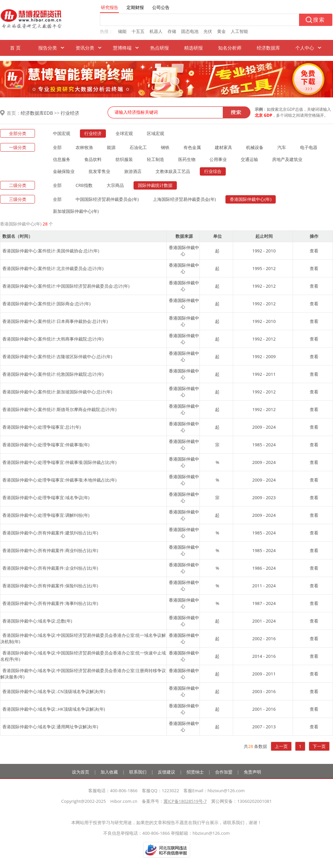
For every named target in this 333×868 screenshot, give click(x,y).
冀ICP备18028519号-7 (185, 801)
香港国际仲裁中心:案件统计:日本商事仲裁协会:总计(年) (55, 321)
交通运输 (249, 159)
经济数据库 (268, 48)
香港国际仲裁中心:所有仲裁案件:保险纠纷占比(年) (50, 586)
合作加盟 (224, 772)
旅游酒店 (133, 171)
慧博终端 (122, 48)
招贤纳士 (195, 772)
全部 (57, 147)
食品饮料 (93, 159)
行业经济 (70, 113)
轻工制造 (156, 159)
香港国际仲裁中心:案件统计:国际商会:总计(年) (46, 304)
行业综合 (213, 171)
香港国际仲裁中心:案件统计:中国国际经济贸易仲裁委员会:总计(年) (66, 286)
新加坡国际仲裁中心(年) (76, 211)
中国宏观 (62, 133)
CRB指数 (84, 185)
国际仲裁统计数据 (155, 185)
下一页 (319, 746)
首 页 (15, 48)
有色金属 (192, 147)
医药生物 (187, 159)
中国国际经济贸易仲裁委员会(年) (107, 199)
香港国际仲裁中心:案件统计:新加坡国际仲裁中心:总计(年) (57, 392)
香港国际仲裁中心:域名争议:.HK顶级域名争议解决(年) (54, 709)
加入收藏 (109, 772)
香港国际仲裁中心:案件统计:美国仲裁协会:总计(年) (51, 251)
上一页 (281, 746)
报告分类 (48, 48)
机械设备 (255, 147)
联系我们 (138, 772)
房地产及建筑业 (287, 159)
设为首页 (81, 772)
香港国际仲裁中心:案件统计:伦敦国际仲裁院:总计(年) (53, 374)
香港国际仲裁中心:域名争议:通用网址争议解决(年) (50, 727)
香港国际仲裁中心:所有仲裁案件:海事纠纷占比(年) (50, 603)
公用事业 (218, 159)
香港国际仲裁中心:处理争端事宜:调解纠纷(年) (46, 515)
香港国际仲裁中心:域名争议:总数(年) (37, 621)
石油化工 (138, 147)
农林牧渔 (84, 147)
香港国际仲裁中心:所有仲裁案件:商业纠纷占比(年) (50, 550)
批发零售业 (99, 171)
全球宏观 (124, 133)
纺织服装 (124, 159)
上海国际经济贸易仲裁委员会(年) (184, 199)
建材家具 (223, 147)
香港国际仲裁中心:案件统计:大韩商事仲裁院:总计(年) (53, 339)
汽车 (282, 147)
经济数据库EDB (37, 113)
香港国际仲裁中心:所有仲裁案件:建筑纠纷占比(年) (50, 533)
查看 (314, 251)
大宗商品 (115, 185)
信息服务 (62, 159)
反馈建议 (166, 772)
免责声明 (252, 772)
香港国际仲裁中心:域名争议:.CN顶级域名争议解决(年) (54, 691)
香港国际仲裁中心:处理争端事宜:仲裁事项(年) (46, 445)
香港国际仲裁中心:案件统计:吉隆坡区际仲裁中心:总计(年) (57, 357)
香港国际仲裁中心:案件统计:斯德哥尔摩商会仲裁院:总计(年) (59, 409)
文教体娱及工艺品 (173, 171)
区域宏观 (156, 133)
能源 (111, 147)
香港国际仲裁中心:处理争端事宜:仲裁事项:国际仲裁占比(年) (59, 462)
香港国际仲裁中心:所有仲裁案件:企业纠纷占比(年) (50, 568)
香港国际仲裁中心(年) (251, 199)
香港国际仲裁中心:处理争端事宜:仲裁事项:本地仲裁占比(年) (59, 480)
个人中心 (305, 48)
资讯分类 (85, 48)
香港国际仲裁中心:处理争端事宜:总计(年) (42, 427)
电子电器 (309, 147)
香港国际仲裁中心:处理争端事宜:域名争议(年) (46, 498)
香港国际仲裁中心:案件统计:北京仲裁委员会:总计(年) (53, 268)
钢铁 (165, 147)
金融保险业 (64, 171)
